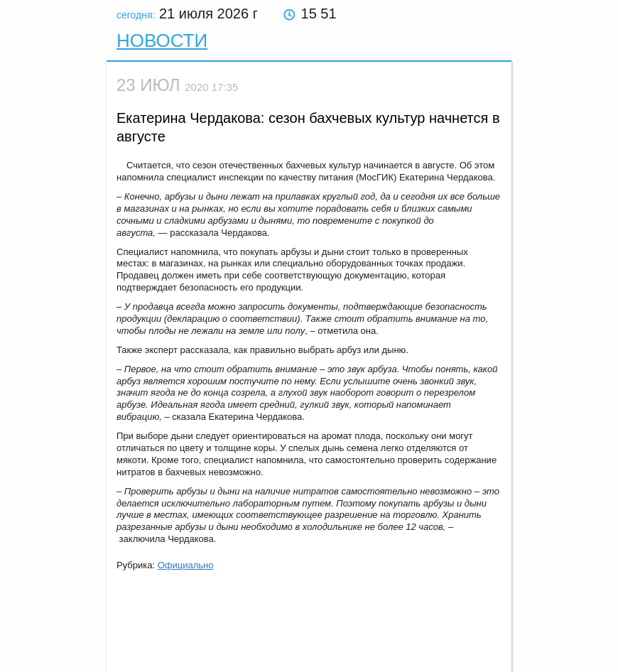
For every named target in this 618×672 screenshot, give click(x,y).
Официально (186, 565)
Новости (162, 40)
